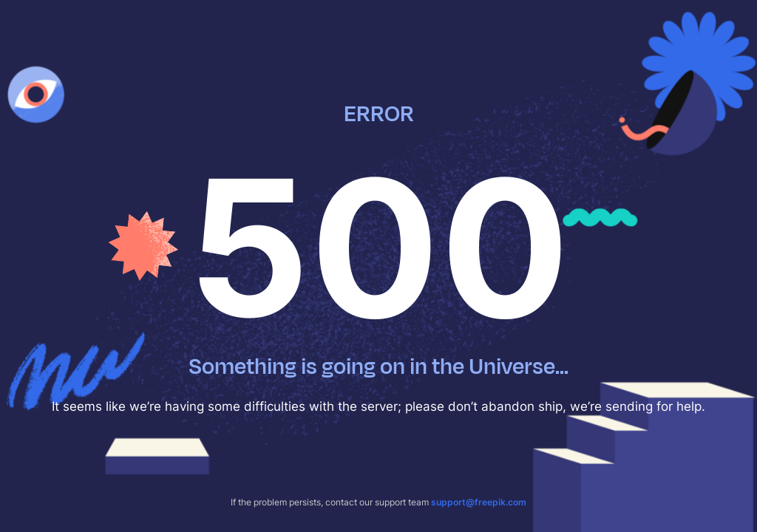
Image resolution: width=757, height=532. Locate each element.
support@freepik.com (479, 502)
